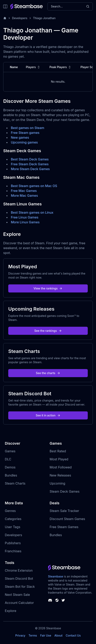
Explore (11, 611)
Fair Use (46, 635)
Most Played (59, 459)
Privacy (20, 635)
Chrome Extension (19, 570)
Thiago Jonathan (44, 18)
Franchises (13, 551)
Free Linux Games (25, 217)
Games (10, 451)
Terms (33, 635)
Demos (10, 467)
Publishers (13, 543)
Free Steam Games (64, 527)
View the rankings (48, 288)
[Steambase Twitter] (63, 600)
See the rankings (48, 331)
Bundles (11, 475)
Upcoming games (24, 142)
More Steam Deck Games (30, 169)
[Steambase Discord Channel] (50, 600)
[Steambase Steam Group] (57, 600)
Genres (10, 511)
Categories (13, 519)
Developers (20, 18)
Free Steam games (25, 133)
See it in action (48, 415)
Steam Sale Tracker (65, 511)
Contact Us (73, 635)
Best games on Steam (28, 128)
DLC (8, 459)
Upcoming (58, 483)
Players (33, 67)
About (58, 635)
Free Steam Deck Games (30, 164)
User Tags (13, 527)
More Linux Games (25, 222)
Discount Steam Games (67, 519)
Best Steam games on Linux (32, 212)
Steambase (56, 576)
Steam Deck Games (65, 491)
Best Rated (58, 451)
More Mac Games (24, 196)
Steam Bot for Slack (20, 587)
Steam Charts (15, 483)
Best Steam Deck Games (30, 159)
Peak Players (61, 67)
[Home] (5, 18)
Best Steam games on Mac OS (34, 186)
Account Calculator (19, 603)
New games (20, 137)
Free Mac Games (24, 191)
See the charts (48, 373)
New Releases (60, 475)
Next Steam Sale (17, 595)
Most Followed (61, 467)
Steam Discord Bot (19, 578)
